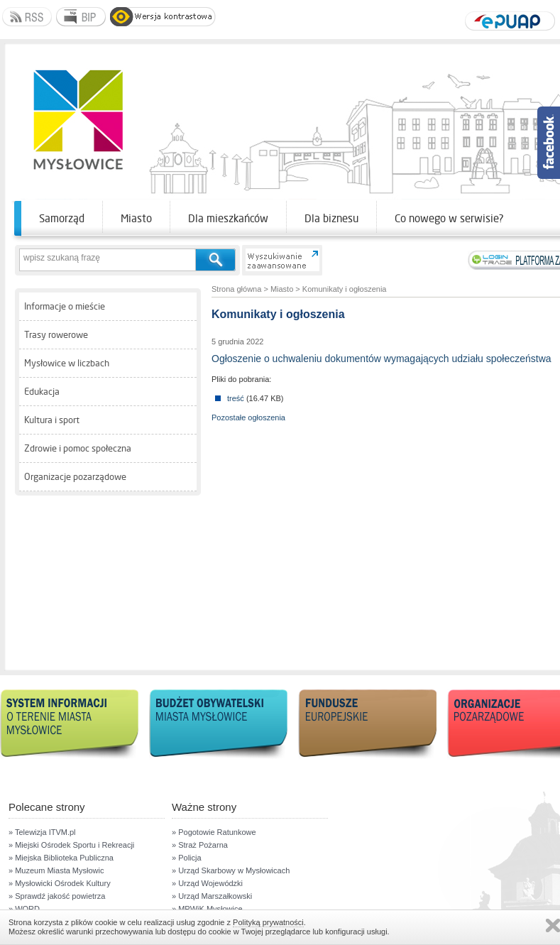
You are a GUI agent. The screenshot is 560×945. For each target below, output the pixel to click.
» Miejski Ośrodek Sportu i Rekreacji (71, 845)
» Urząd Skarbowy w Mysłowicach (231, 870)
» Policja (187, 858)
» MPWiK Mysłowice (207, 909)
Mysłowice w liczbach (67, 363)
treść (236, 398)
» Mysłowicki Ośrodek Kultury (60, 883)
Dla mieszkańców (228, 218)
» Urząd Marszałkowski (212, 896)
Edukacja (42, 392)
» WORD (24, 909)
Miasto (136, 218)
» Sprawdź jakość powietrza (57, 896)
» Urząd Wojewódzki (207, 883)
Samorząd (62, 218)
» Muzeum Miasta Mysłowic (56, 870)
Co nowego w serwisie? (449, 218)
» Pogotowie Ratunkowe (214, 832)
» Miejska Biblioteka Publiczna (61, 858)
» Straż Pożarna (200, 845)
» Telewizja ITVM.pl (42, 832)
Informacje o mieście (65, 306)
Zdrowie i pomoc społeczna (78, 448)
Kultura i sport (52, 420)
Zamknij (553, 925)
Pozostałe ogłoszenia (248, 417)
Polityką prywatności (268, 922)
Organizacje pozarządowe (75, 477)
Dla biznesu (331, 218)
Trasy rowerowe (56, 335)
